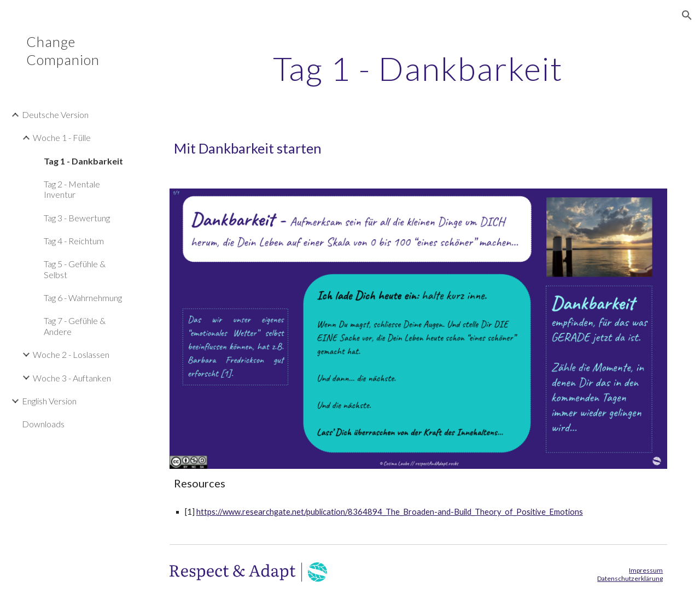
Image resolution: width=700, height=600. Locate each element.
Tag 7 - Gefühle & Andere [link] (75, 326)
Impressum (646, 570)
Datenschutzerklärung (630, 578)
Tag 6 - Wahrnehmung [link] (83, 298)
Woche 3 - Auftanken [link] (72, 378)
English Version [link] (49, 401)
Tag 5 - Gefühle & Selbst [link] (75, 269)
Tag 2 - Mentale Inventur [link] (72, 189)
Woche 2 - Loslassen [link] (71, 354)
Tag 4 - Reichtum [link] (74, 241)
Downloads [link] (43, 424)
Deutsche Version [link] (55, 114)
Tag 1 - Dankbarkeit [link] (83, 161)
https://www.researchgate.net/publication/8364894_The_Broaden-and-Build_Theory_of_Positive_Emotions (390, 512)
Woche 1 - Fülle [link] (62, 137)
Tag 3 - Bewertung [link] (77, 218)
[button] (687, 15)
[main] (418, 68)
